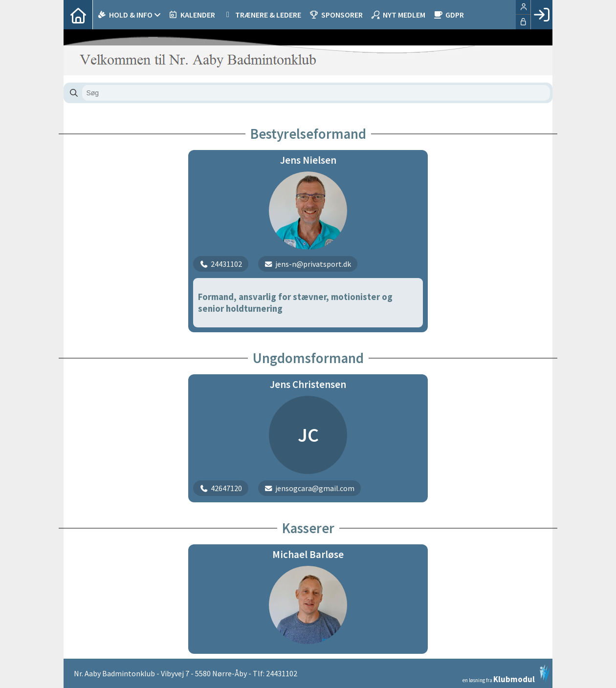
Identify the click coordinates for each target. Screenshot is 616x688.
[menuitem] (78, 15)
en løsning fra (506, 674)
